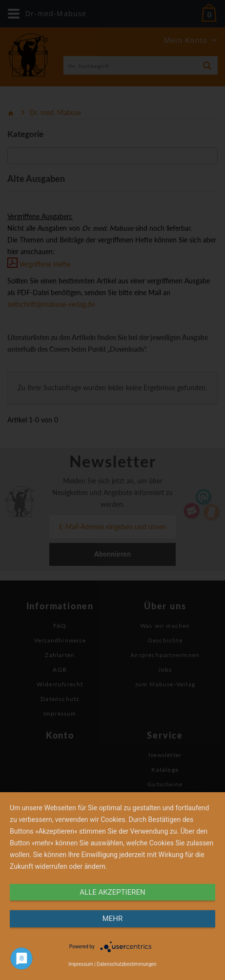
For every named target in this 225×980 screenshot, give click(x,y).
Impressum (81, 964)
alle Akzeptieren (112, 892)
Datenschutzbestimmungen (127, 964)
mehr (113, 919)
